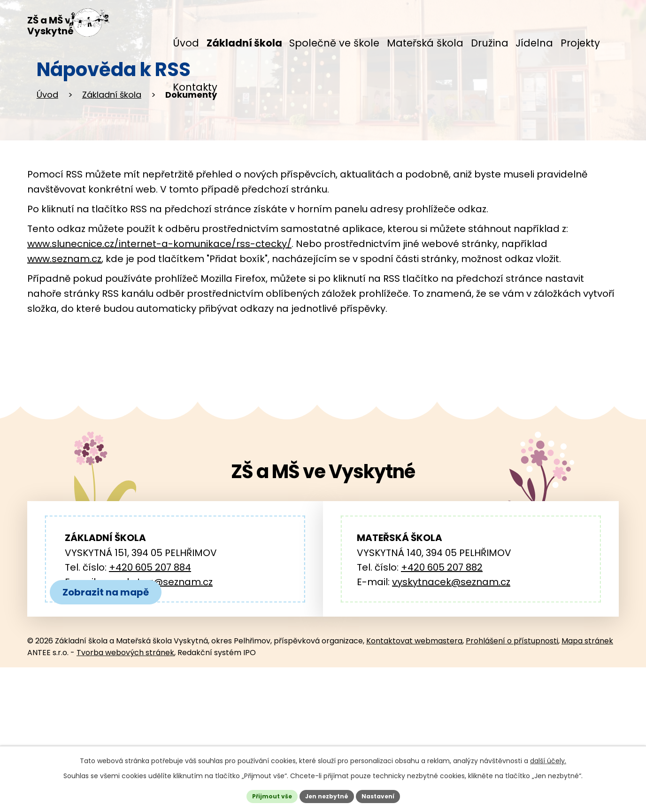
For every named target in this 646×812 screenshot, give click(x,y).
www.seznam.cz (64, 325)
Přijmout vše (265, 795)
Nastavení (385, 795)
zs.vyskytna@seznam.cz (156, 648)
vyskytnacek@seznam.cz (451, 648)
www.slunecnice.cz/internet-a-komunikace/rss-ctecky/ (159, 309)
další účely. (548, 758)
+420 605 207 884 (150, 633)
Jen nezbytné (327, 795)
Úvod (47, 160)
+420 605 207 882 (442, 633)
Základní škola (112, 160)
